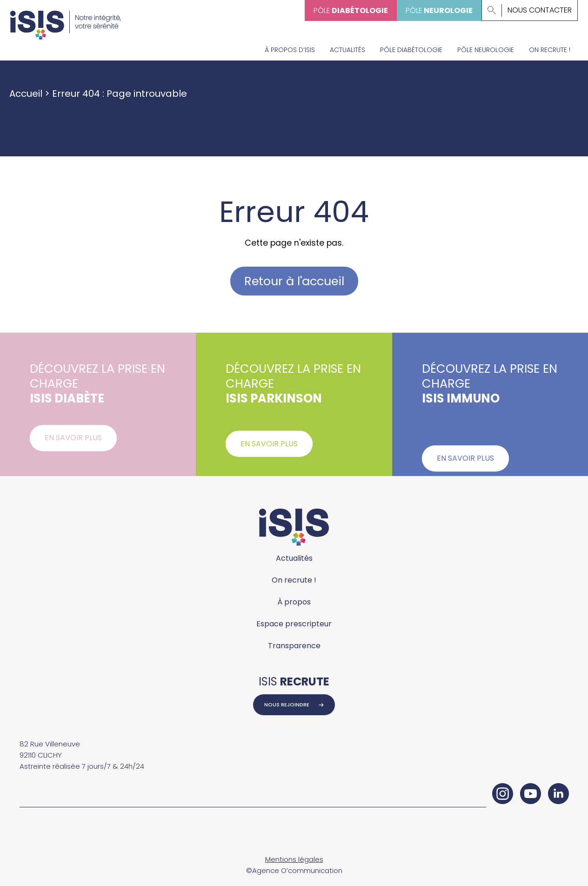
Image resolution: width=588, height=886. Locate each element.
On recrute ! (550, 50)
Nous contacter (540, 10)
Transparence (294, 646)
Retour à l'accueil (294, 281)
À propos (294, 602)
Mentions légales (294, 859)
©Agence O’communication (294, 870)
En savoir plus (73, 443)
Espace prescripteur (294, 624)
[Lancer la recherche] (492, 10)
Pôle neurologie (486, 50)
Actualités (347, 50)
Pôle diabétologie (411, 50)
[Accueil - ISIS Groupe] (66, 20)
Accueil (26, 94)
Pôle (351, 10)
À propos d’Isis (290, 50)
